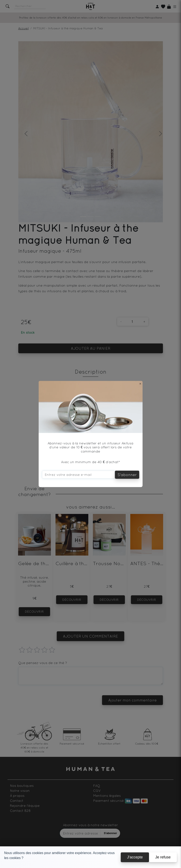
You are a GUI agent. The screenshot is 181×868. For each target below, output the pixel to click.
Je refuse (163, 857)
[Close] (140, 384)
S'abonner (127, 475)
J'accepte (135, 857)
